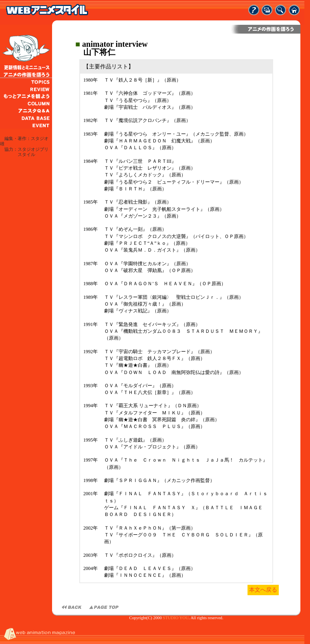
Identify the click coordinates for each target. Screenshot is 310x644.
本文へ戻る (263, 590)
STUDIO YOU (175, 618)
